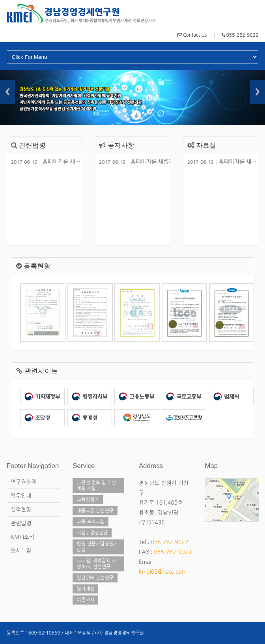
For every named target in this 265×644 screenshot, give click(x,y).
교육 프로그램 (91, 522)
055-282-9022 (242, 35)
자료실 (206, 145)
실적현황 (21, 509)
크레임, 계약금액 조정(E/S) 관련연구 (96, 564)
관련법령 (32, 145)
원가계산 (85, 589)
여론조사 (85, 600)
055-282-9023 (173, 552)
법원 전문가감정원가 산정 (97, 547)
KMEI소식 (22, 537)
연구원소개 (24, 482)
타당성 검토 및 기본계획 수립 (96, 486)
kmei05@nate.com (163, 572)
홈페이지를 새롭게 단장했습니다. (65, 162)
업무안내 (21, 496)
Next (258, 92)
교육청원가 (88, 500)
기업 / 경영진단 (92, 533)
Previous (7, 92)
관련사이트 (41, 371)
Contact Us (195, 35)
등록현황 (37, 266)
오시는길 (21, 551)
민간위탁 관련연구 (95, 578)
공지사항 (121, 145)
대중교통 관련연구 (95, 511)
